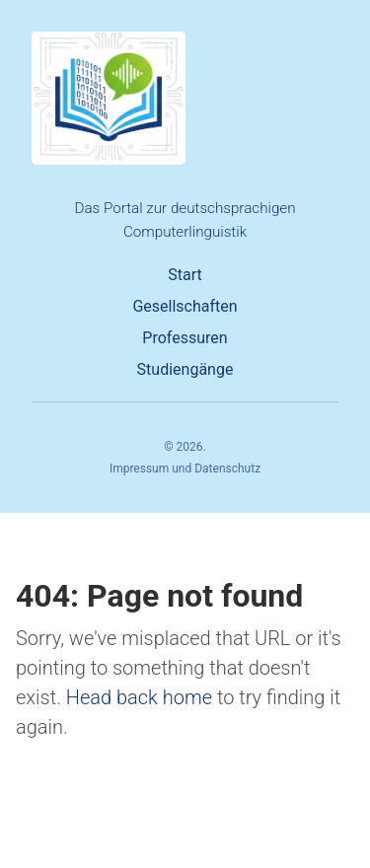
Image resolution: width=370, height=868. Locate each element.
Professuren (185, 338)
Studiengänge (185, 369)
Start (185, 275)
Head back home (139, 697)
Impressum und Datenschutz (185, 469)
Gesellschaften (185, 306)
